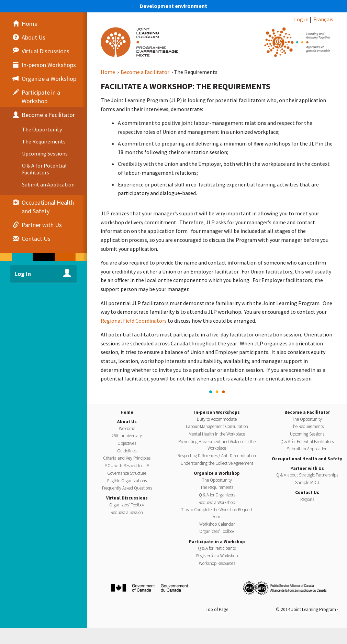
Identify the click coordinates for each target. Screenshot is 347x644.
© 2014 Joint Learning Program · (307, 609)
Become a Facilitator (145, 72)
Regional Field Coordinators (134, 321)
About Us (127, 422)
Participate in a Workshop (217, 542)
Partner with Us (307, 468)
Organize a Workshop (217, 473)
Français (323, 19)
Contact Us (307, 492)
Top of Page (217, 609)
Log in (301, 19)
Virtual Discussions (127, 498)
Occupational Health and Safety (307, 459)
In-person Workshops (217, 412)
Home (108, 72)
